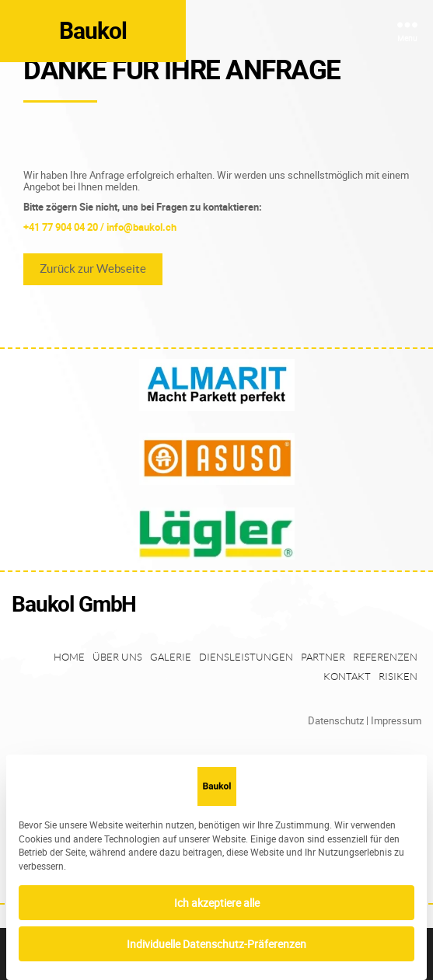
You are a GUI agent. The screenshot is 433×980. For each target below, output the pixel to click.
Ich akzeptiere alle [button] (217, 903)
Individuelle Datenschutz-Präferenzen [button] (216, 944)
